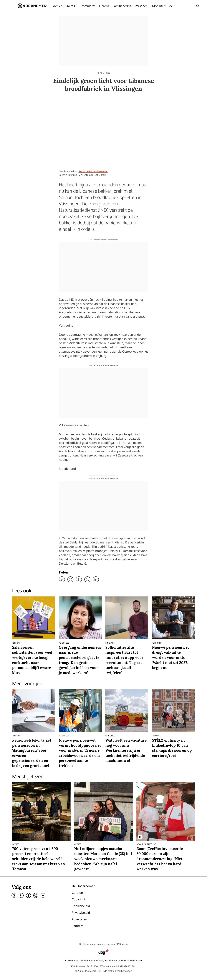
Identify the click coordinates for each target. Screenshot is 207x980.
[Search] (198, 6)
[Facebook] (28, 895)
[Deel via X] (87, 579)
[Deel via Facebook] (79, 579)
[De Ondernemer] (32, 6)
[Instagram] (36, 895)
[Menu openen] (9, 6)
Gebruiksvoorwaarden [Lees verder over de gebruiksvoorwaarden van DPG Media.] (130, 961)
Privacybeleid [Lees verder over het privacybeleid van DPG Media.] (88, 961)
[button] (107, 961)
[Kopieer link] (62, 579)
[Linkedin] (21, 895)
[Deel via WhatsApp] (70, 579)
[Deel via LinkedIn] (96, 579)
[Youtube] (43, 895)
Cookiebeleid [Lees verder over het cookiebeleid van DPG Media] (72, 961)
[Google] (14, 895)
